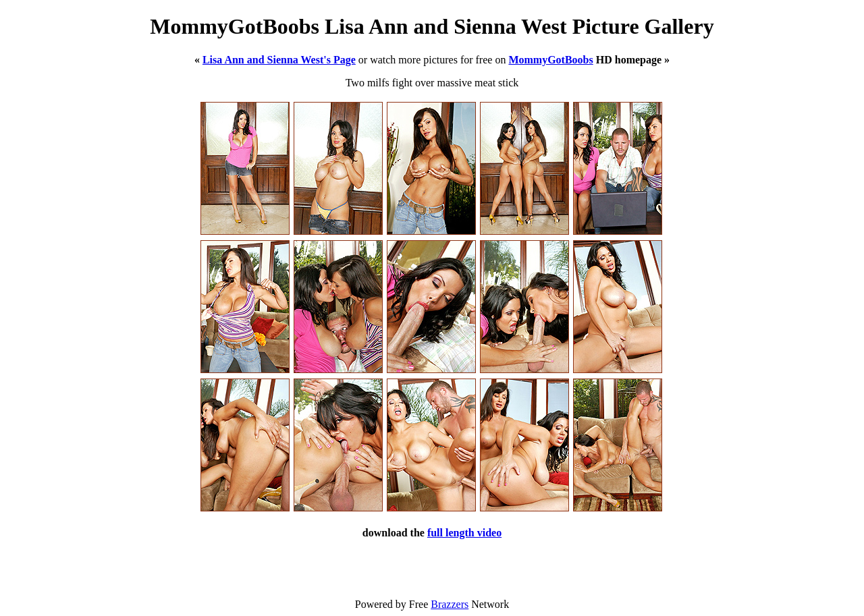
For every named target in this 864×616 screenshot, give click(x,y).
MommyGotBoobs (550, 60)
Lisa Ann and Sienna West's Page (279, 60)
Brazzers (450, 604)
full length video (464, 533)
